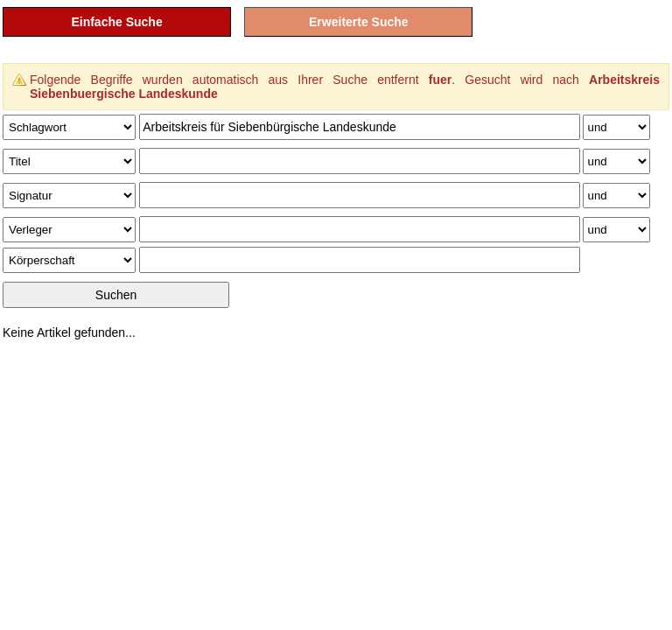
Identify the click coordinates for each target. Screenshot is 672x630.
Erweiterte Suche (359, 22)
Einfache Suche (116, 22)
